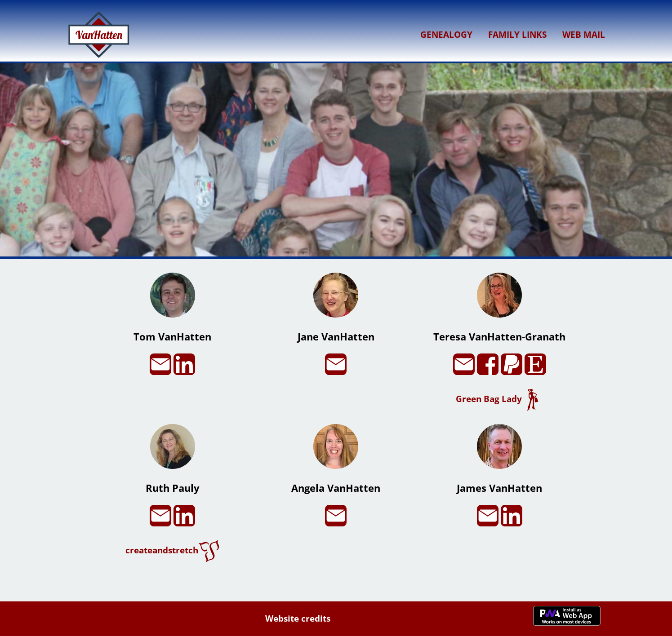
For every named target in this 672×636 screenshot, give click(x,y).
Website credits (298, 618)
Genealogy (446, 34)
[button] (336, 253)
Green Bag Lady (500, 399)
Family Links (517, 34)
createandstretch (173, 550)
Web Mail (584, 34)
